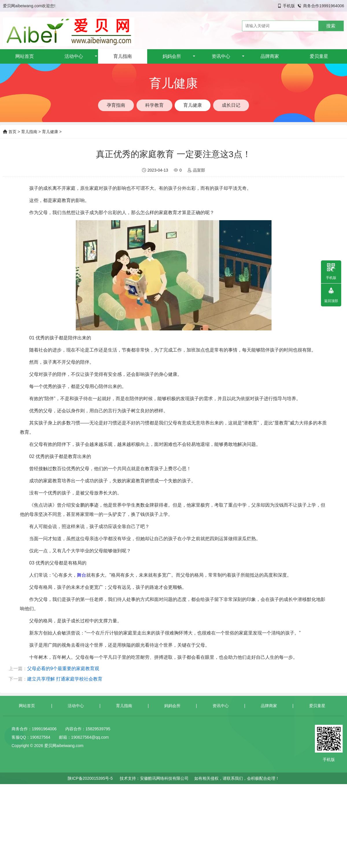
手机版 (289, 6)
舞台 (82, 575)
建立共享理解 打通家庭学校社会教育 (65, 679)
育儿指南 (123, 56)
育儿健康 (50, 132)
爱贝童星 (319, 56)
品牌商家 (270, 56)
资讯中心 (221, 56)
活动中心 (74, 56)
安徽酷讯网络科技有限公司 (164, 778)
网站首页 (25, 56)
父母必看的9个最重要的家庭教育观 (63, 669)
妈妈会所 (172, 56)
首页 (10, 132)
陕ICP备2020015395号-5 (90, 778)
